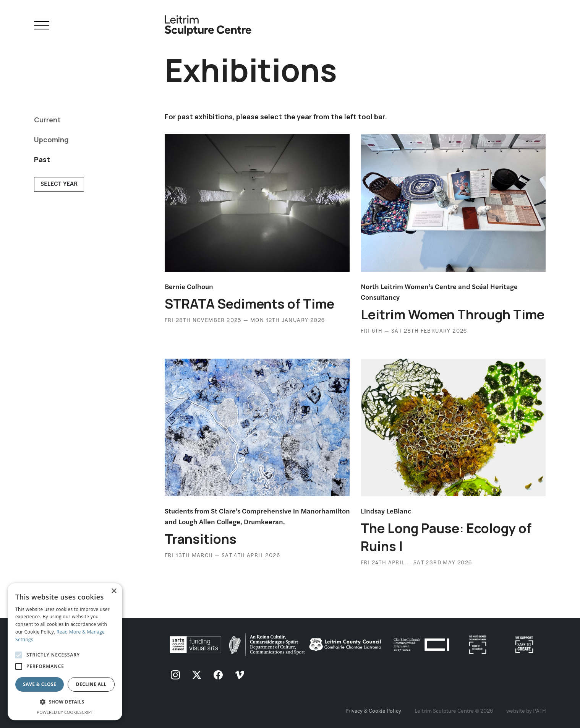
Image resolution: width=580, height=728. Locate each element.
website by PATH (526, 710)
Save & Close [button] (40, 684)
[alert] (65, 652)
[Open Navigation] (42, 27)
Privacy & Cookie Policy (373, 710)
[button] (65, 702)
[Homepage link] (208, 22)
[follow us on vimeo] (240, 675)
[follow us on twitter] (197, 675)
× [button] (114, 591)
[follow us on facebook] (218, 675)
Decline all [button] (91, 684)
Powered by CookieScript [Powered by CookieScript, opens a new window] (65, 712)
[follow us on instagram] (175, 675)
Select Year (59, 183)
